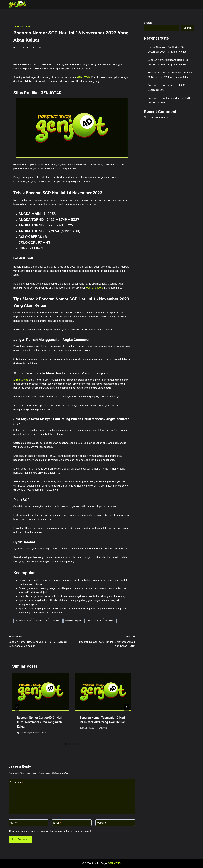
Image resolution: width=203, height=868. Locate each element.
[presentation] (41, 692)
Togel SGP (110, 621)
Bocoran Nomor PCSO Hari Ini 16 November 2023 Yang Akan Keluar (105, 641)
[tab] (66, 744)
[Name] (28, 823)
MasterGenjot (22, 47)
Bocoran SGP (41, 621)
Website (101, 823)
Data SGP (56, 621)
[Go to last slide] (17, 707)
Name (14, 823)
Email (57, 823)
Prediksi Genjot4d (74, 621)
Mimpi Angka (21, 380)
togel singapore (94, 288)
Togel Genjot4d (93, 621)
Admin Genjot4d (23, 621)
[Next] (127, 707)
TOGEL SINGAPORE (22, 27)
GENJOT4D (84, 77)
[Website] (115, 823)
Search (148, 23)
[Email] (72, 823)
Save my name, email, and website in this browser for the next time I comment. (52, 831)
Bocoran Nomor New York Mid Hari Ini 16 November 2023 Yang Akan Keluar (39, 641)
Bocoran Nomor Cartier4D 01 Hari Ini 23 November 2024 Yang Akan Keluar (40, 722)
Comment (16, 782)
